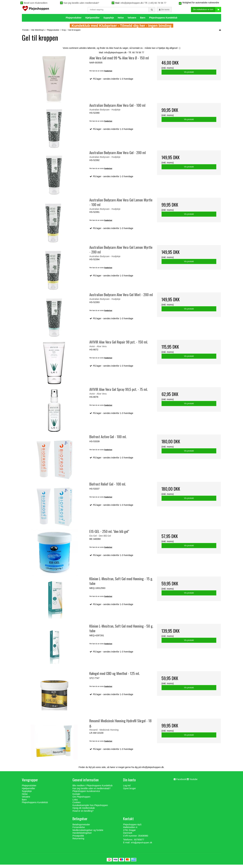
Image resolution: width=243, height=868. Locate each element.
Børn (143, 21)
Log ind (127, 789)
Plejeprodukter (74, 21)
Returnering (78, 842)
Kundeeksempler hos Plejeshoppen (90, 809)
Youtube (193, 783)
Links (75, 803)
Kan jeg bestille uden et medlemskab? (92, 792)
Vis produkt (189, 75)
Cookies (77, 806)
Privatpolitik (78, 839)
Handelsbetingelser (82, 836)
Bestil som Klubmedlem (36, 3)
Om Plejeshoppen (81, 800)
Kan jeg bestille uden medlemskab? (81, 3)
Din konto (164, 11)
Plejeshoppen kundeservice (86, 794)
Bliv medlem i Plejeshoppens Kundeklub (92, 789)
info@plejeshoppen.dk (132, 3)
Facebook (181, 783)
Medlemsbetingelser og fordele (88, 833)
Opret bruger (129, 792)
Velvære (132, 21)
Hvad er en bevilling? (83, 814)
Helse (121, 21)
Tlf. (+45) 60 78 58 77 (155, 3)
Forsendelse (79, 831)
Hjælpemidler (92, 21)
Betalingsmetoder (81, 828)
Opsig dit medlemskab (84, 811)
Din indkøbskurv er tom (207, 11)
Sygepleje (109, 21)
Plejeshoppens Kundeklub (163, 21)
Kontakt (76, 797)
